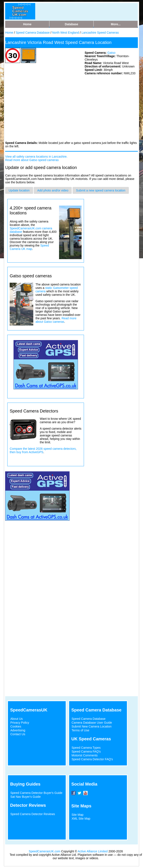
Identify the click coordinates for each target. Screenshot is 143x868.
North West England (66, 33)
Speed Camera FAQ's (86, 751)
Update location (19, 190)
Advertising (18, 730)
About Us (17, 719)
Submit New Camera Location (91, 726)
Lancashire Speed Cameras (100, 33)
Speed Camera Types (86, 748)
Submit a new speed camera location (101, 190)
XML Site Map (81, 819)
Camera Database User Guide (92, 723)
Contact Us (18, 734)
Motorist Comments (84, 755)
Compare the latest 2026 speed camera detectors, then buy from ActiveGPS (43, 450)
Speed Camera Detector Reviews (33, 814)
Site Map (77, 815)
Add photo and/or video (53, 190)
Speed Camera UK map (29, 247)
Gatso (111, 53)
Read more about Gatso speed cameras (32, 160)
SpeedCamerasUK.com (45, 851)
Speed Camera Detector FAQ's (92, 759)
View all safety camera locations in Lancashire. (36, 157)
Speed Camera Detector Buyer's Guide (36, 793)
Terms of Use (80, 730)
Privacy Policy (20, 723)
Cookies (16, 726)
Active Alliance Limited (93, 851)
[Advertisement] (37, 108)
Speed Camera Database (33, 33)
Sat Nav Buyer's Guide (25, 797)
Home (9, 33)
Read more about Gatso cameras (56, 320)
